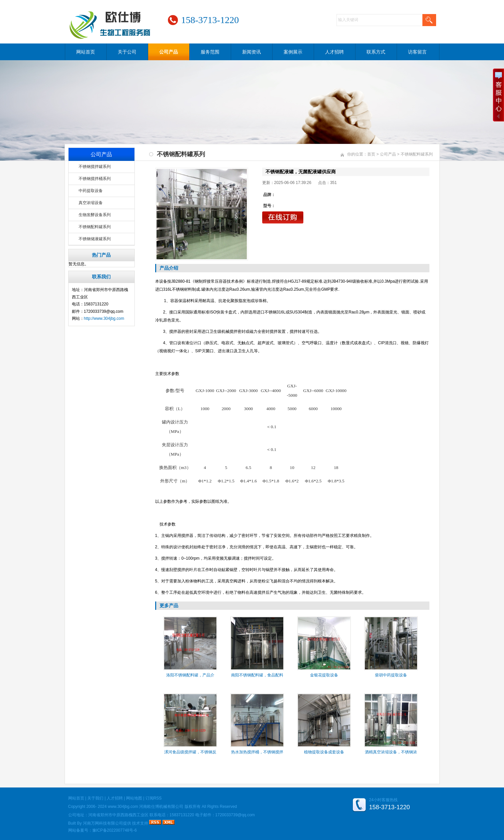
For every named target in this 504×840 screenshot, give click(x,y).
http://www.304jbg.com (104, 318)
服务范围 (210, 52)
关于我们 (95, 798)
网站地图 (134, 798)
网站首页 (86, 52)
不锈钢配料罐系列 (95, 227)
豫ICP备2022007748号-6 (115, 830)
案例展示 (293, 52)
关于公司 (127, 52)
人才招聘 (334, 52)
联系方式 (376, 52)
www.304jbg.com (123, 807)
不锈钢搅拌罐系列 (95, 167)
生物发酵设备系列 (95, 215)
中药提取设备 (91, 191)
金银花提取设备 (324, 675)
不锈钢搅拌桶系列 (95, 179)
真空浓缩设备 (91, 203)
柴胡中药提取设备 (391, 675)
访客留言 (417, 52)
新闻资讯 (251, 52)
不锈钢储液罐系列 (95, 239)
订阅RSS (154, 798)
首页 (371, 154)
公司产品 (169, 52)
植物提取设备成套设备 (324, 752)
